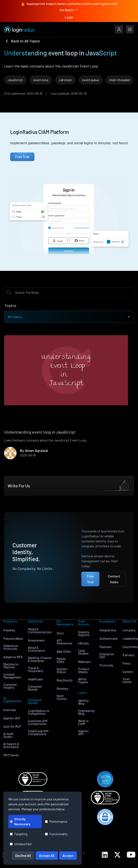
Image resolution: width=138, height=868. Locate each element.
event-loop (41, 80)
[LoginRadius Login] (119, 29)
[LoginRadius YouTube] (131, 855)
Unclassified (21, 844)
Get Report (69, 10)
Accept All (47, 855)
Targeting (19, 834)
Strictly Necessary (20, 821)
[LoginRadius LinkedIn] (105, 855)
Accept (68, 855)
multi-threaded (120, 80)
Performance (56, 821)
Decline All (23, 855)
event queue (91, 80)
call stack (65, 80)
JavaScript (15, 80)
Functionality (56, 834)
